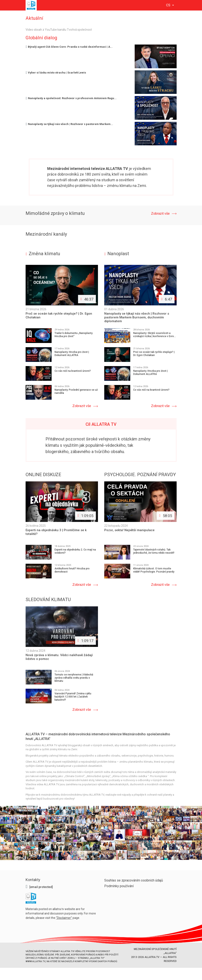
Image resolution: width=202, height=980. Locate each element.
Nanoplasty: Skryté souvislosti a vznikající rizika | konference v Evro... (154, 335)
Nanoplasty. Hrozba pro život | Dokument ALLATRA (72, 354)
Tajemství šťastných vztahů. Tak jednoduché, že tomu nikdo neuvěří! (154, 551)
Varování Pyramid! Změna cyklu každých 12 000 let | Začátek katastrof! (73, 696)
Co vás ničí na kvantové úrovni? (73, 371)
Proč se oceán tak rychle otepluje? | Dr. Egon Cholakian (154, 354)
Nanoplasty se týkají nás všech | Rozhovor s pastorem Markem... (69, 124)
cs (169, 5)
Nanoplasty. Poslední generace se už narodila (76, 391)
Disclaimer (64, 917)
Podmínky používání (119, 886)
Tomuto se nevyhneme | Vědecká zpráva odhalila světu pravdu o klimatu (74, 678)
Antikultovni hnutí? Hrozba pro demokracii (72, 570)
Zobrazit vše (160, 213)
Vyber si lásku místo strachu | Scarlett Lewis (56, 73)
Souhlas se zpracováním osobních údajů (134, 880)
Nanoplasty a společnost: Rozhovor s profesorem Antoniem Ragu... (71, 98)
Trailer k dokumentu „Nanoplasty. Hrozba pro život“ (74, 335)
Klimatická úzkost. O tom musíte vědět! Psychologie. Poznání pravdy (154, 570)
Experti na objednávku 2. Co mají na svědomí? (75, 551)
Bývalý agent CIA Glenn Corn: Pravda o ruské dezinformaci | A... (69, 47)
